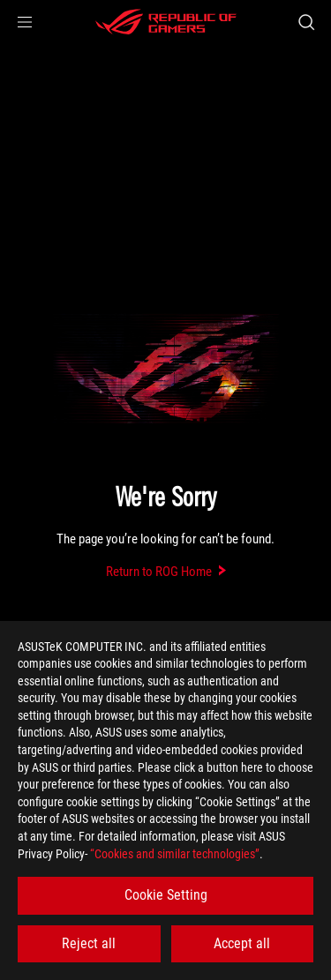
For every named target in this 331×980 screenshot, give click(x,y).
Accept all (242, 943)
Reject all (89, 943)
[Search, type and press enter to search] (306, 22)
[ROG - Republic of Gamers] (166, 22)
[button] (25, 22)
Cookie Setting (166, 895)
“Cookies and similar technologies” (175, 854)
